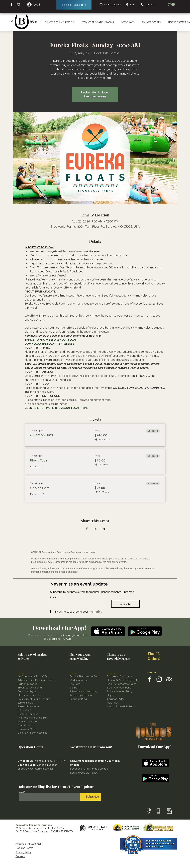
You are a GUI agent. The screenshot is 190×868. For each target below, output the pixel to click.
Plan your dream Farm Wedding (80, 656)
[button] (171, 4)
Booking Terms (24, 848)
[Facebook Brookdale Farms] (11, 5)
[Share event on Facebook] (87, 528)
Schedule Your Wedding (83, 691)
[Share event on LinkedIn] (103, 528)
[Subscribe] (91, 797)
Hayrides (112, 695)
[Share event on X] (95, 528)
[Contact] (149, 5)
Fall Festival (24, 710)
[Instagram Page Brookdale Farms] (18, 5)
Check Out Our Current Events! (35, 769)
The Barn (75, 684)
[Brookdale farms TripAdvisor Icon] (169, 679)
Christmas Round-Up (30, 695)
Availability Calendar (81, 695)
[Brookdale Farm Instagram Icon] (159, 679)
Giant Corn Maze (27, 721)
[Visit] (131, 5)
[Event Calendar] (111, 5)
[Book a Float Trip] (74, 5)
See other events (95, 96)
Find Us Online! (154, 656)
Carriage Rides (116, 699)
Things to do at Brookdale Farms (118, 656)
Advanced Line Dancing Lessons (36, 680)
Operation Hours (30, 747)
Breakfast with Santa (30, 688)
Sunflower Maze (27, 729)
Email (54, 597)
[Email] (79, 603)
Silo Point (75, 688)
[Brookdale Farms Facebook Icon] (149, 679)
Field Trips (113, 703)
